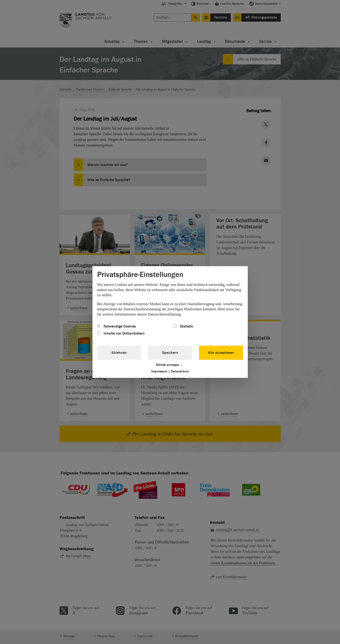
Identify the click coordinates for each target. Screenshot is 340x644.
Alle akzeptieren (221, 353)
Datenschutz (180, 371)
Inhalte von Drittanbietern (121, 333)
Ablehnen (119, 353)
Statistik (184, 326)
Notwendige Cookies (116, 326)
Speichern (170, 353)
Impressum (159, 371)
